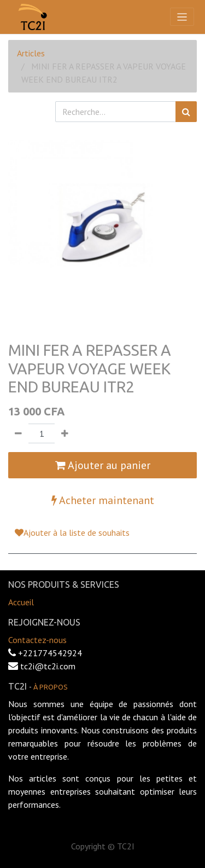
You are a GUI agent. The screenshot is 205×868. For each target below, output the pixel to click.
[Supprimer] (18, 433)
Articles (31, 53)
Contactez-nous (37, 640)
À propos (51, 687)
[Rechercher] (186, 112)
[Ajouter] (65, 433)
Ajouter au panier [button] (103, 465)
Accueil (21, 602)
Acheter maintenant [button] (103, 500)
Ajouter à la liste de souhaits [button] (72, 533)
